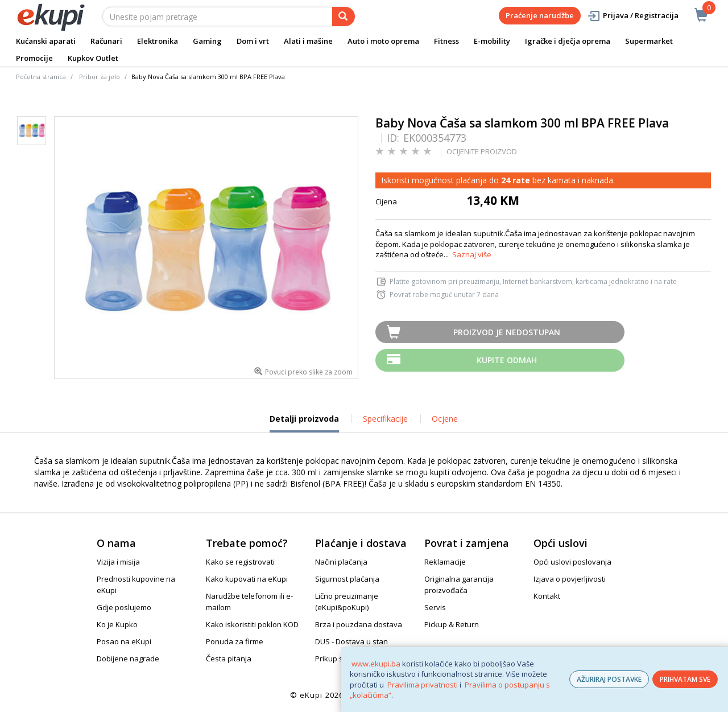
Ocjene (445, 419)
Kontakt (547, 596)
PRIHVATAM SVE (685, 679)
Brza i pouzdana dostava (359, 624)
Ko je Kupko (117, 624)
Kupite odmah (507, 360)
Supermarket (649, 41)
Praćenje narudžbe (540, 15)
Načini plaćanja (341, 562)
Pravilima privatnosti (423, 685)
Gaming (207, 41)
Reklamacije (445, 562)
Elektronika (158, 41)
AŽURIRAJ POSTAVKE (609, 679)
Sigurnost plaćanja (347, 579)
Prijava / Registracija (633, 16)
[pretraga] (344, 17)
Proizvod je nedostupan (507, 332)
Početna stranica (41, 77)
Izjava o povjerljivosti (570, 579)
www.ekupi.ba (376, 664)
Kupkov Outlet (93, 58)
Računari (106, 41)
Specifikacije (385, 419)
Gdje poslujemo (124, 607)
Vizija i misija (118, 562)
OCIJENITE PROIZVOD (482, 151)
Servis (435, 607)
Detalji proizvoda (304, 423)
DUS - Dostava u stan (351, 641)
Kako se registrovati (240, 562)
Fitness (446, 41)
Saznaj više (472, 254)
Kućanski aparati (46, 41)
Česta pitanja (229, 659)
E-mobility (492, 41)
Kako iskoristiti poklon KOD (252, 624)
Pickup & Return (452, 624)
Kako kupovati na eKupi (247, 579)
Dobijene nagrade (128, 659)
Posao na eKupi (124, 641)
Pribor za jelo (100, 77)
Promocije (34, 58)
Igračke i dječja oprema (568, 41)
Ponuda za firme (235, 641)
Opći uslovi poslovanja (572, 562)
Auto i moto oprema (383, 41)
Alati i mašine (308, 41)
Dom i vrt (253, 41)
